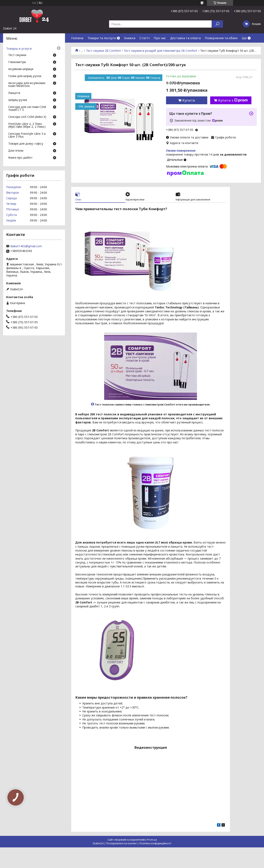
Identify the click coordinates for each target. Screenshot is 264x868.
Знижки (130, 38)
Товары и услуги (19, 48)
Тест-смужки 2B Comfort (103, 51)
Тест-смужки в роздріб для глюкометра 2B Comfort (160, 51)
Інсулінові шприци (21, 69)
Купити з (233, 100)
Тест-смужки (17, 55)
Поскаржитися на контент (121, 843)
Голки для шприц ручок (25, 76)
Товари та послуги (102, 38)
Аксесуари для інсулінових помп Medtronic (27, 85)
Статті (144, 38)
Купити (189, 100)
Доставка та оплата (185, 38)
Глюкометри (17, 62)
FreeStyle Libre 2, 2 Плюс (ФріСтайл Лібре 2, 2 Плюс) (27, 125)
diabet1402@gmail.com (26, 246)
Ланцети (14, 93)
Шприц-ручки (18, 100)
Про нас (160, 38)
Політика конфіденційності (155, 843)
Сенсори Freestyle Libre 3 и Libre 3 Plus (27, 135)
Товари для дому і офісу (26, 144)
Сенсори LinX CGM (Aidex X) (27, 117)
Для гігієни (16, 151)
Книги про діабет (20, 158)
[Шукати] (217, 24)
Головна (77, 38)
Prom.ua (152, 840)
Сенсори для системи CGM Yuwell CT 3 (27, 109)
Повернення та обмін (221, 38)
